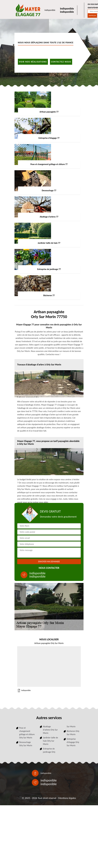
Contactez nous (61, 62)
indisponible (50, 10)
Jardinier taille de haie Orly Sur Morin (50, 741)
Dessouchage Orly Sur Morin (26, 744)
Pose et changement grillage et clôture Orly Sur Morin (27, 733)
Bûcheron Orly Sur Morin (73, 733)
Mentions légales (67, 798)
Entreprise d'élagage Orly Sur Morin (73, 742)
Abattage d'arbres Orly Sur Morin (50, 730)
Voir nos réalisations (33, 62)
